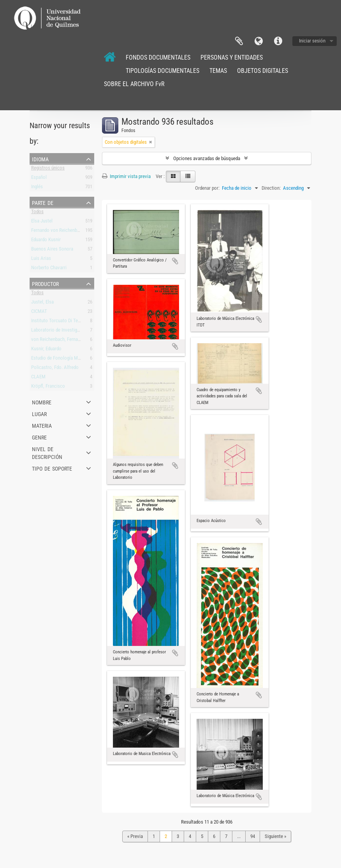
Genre (39, 437)
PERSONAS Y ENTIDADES (232, 57)
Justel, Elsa (42, 303)
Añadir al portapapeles (175, 261)
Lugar (39, 413)
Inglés (37, 188)
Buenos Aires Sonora (52, 250)
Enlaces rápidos (278, 41)
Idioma (258, 41)
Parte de (43, 202)
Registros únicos (48, 169)
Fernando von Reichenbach (58, 232)
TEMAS (218, 71)
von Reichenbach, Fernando (58, 341)
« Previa (135, 836)
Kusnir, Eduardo (46, 350)
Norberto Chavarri (49, 269)
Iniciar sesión (312, 41)
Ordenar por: (207, 188)
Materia (42, 425)
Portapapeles (239, 41)
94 (253, 836)
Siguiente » (275, 836)
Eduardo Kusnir (46, 241)
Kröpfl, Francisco (48, 387)
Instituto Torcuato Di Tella (57, 322)
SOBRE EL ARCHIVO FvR (134, 84)
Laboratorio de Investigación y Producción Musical (81, 331)
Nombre (42, 402)
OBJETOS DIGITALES (263, 71)
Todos (37, 213)
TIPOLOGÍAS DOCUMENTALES (163, 71)
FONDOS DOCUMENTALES (158, 57)
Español (39, 179)
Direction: (271, 188)
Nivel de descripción (47, 452)
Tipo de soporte (52, 468)
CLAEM (38, 378)
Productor (45, 283)
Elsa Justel (42, 222)
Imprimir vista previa (126, 176)
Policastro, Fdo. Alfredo (55, 369)
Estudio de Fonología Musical (60, 359)
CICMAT (39, 313)
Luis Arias (41, 260)
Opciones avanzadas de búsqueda (207, 158)
